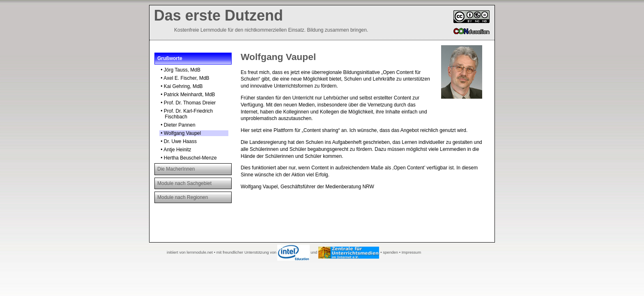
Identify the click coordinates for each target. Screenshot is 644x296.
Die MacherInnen (176, 169)
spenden (390, 252)
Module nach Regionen (183, 197)
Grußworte (170, 58)
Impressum (411, 252)
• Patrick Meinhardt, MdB (187, 95)
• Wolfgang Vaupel (180, 133)
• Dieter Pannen (177, 125)
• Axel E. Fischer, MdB (184, 78)
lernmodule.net (200, 252)
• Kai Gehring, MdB (181, 86)
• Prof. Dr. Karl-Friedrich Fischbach (186, 114)
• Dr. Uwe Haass (178, 141)
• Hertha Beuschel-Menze (188, 158)
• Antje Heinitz (175, 150)
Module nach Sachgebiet (184, 183)
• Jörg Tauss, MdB (180, 70)
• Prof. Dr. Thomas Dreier (187, 103)
